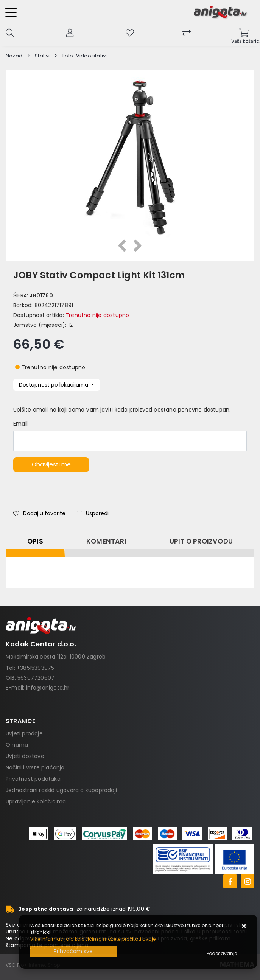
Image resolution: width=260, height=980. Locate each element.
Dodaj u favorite (39, 513)
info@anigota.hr (48, 688)
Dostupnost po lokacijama (54, 385)
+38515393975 (35, 668)
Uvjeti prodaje (24, 733)
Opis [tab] (35, 541)
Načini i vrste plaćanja (35, 767)
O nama (17, 745)
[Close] (73, 951)
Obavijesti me (51, 464)
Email (20, 424)
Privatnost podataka (33, 779)
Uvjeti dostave (25, 756)
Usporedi (93, 513)
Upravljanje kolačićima (36, 801)
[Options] (222, 954)
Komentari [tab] (106, 541)
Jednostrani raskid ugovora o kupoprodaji (61, 790)
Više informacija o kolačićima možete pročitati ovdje (93, 939)
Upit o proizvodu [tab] (201, 541)
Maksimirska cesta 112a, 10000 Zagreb (56, 657)
